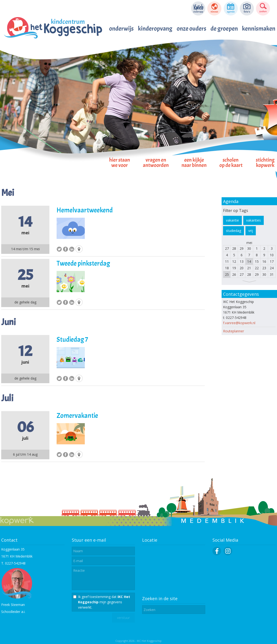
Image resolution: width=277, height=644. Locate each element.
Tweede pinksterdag (83, 263)
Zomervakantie (77, 416)
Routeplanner (234, 331)
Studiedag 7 (72, 340)
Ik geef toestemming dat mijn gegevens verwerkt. (104, 602)
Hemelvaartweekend (85, 210)
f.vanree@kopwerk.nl (239, 323)
